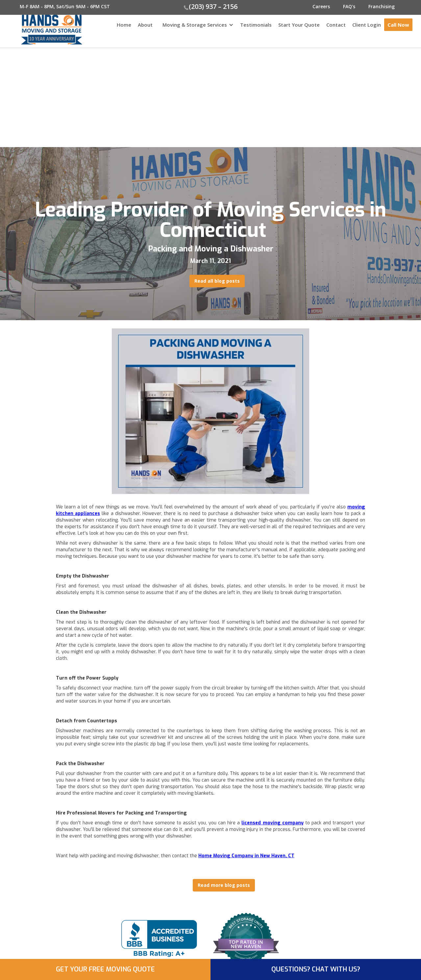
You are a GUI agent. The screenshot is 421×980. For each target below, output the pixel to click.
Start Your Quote (299, 25)
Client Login (367, 25)
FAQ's (349, 6)
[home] (41, 30)
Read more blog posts (224, 885)
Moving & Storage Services (195, 25)
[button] (196, 28)
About (145, 25)
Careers (321, 6)
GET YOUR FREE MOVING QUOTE (105, 969)
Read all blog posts (217, 281)
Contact (336, 25)
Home (124, 25)
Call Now (398, 25)
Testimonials (256, 25)
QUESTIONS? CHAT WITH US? (316, 969)
